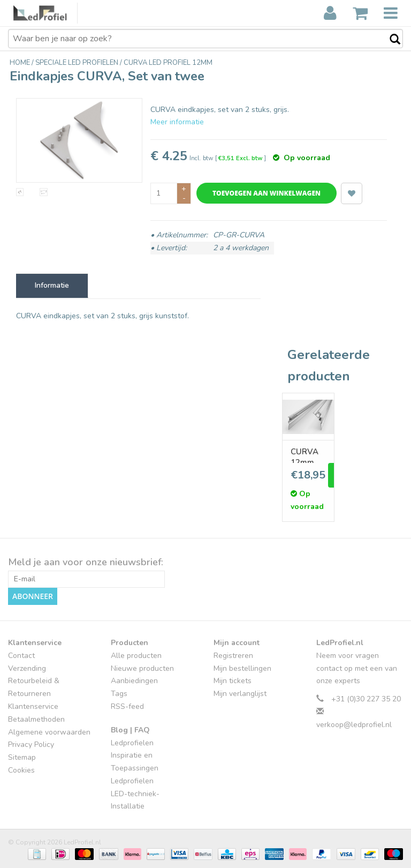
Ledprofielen (132, 743)
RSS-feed (127, 706)
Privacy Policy (31, 744)
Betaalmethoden (36, 719)
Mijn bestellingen (242, 668)
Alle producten (136, 656)
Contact (21, 656)
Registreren (233, 656)
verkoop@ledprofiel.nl (354, 725)
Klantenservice (33, 706)
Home (21, 63)
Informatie (52, 285)
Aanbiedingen (134, 681)
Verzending (27, 668)
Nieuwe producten (142, 668)
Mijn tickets (233, 681)
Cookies (21, 770)
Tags (119, 694)
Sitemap (22, 757)
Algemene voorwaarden (49, 732)
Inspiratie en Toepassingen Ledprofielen (135, 768)
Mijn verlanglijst (240, 694)
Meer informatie (177, 122)
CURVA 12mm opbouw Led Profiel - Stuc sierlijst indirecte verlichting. (308, 455)
